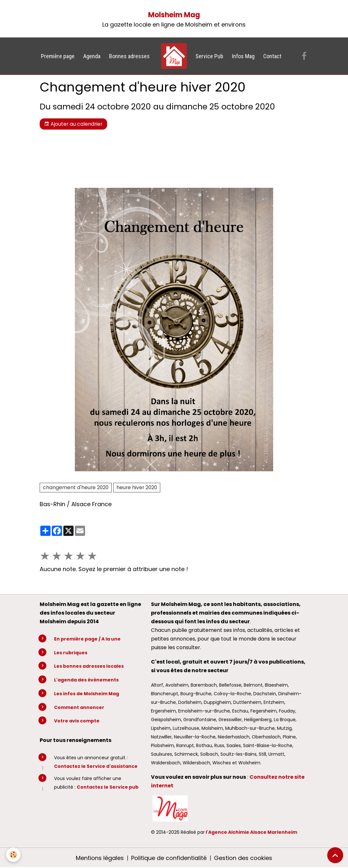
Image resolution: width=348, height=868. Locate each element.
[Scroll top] (335, 855)
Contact (272, 56)
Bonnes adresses (129, 56)
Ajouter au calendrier (73, 124)
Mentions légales (100, 858)
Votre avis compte (77, 721)
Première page (58, 56)
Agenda (92, 56)
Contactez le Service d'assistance (96, 766)
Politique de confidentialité (169, 858)
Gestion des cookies (243, 858)
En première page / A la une (87, 639)
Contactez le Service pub (108, 787)
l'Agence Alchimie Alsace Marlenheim (251, 832)
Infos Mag (243, 56)
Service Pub (209, 56)
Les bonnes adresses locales (89, 666)
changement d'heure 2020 (76, 487)
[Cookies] (14, 855)
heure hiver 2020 (137, 487)
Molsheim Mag (174, 15)
